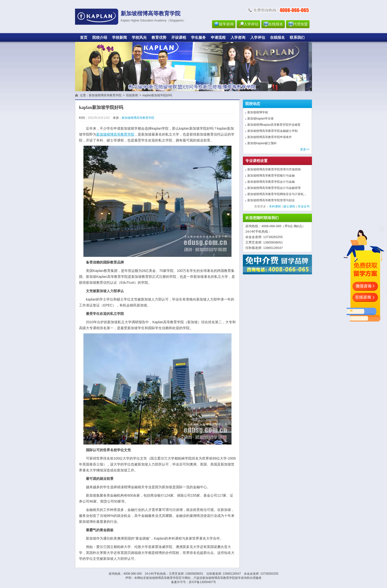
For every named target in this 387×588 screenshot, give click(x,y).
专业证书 (304, 206)
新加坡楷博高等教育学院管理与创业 (271, 200)
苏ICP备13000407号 (202, 582)
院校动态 (253, 104)
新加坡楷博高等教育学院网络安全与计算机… (277, 194)
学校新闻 (119, 38)
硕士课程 (289, 206)
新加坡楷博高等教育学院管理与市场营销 (274, 169)
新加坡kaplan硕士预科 (262, 143)
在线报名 (276, 24)
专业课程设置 (256, 161)
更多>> (305, 149)
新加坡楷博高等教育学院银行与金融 (271, 176)
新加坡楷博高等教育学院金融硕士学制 (272, 131)
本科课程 (275, 206)
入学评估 (251, 24)
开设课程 (179, 38)
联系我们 (297, 38)
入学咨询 (238, 38)
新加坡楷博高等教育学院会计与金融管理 (274, 188)
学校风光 (139, 38)
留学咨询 (226, 24)
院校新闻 (132, 95)
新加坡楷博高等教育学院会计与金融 (271, 182)
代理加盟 (300, 24)
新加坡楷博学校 (258, 112)
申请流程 (218, 38)
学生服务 (198, 38)
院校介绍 (100, 38)
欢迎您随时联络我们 (262, 218)
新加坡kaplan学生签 (261, 119)
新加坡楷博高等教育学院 (105, 95)
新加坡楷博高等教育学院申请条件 (270, 137)
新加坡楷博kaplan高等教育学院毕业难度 (274, 125)
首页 (84, 38)
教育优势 (159, 38)
